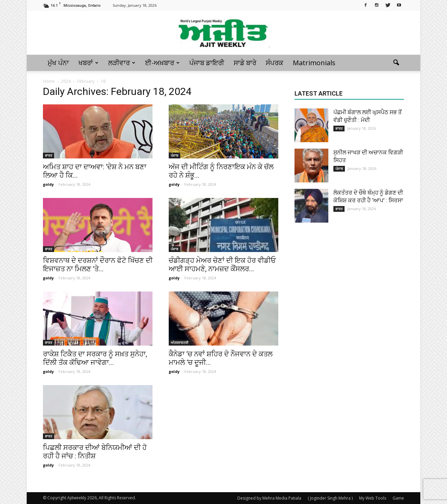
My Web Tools (373, 498)
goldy (48, 184)
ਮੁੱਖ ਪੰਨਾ (58, 63)
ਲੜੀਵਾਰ (122, 63)
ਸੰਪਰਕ (275, 63)
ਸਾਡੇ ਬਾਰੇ (245, 63)
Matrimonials (314, 63)
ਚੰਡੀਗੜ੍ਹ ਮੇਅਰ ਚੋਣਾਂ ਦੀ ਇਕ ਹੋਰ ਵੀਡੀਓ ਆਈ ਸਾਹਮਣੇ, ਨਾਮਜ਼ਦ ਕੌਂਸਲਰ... (222, 265)
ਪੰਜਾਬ (174, 155)
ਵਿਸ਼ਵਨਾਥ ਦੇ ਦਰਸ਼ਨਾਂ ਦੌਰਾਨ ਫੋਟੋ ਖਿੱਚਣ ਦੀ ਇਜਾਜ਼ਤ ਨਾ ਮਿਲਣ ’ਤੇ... (98, 265)
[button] (396, 63)
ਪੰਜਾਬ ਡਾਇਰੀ (207, 63)
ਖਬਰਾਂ (88, 63)
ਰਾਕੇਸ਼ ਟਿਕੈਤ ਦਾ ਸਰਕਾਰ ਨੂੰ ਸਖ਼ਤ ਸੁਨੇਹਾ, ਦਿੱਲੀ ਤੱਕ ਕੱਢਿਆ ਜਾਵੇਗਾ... (95, 358)
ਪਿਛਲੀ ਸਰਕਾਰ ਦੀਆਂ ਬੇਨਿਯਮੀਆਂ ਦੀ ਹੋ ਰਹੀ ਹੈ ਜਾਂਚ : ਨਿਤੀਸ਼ (95, 452)
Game (398, 498)
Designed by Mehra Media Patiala (269, 498)
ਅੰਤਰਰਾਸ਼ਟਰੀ (180, 343)
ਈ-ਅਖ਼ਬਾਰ (162, 63)
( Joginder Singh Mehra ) (330, 498)
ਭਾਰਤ (49, 155)
